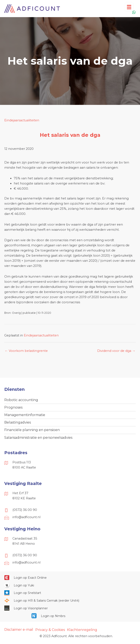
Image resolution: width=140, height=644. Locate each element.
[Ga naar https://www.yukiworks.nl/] (70, 585)
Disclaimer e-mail (19, 630)
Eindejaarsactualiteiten (22, 120)
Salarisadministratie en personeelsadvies (38, 438)
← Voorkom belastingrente (26, 351)
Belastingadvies (18, 422)
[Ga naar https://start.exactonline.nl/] (70, 577)
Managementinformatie (25, 415)
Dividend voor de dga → (116, 351)
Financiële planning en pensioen (32, 430)
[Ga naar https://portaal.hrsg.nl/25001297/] (70, 601)
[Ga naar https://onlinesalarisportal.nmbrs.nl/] (70, 616)
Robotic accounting (21, 400)
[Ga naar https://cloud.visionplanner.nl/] (70, 608)
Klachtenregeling (82, 630)
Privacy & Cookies (50, 630)
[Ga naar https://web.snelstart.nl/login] (70, 593)
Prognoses (13, 407)
